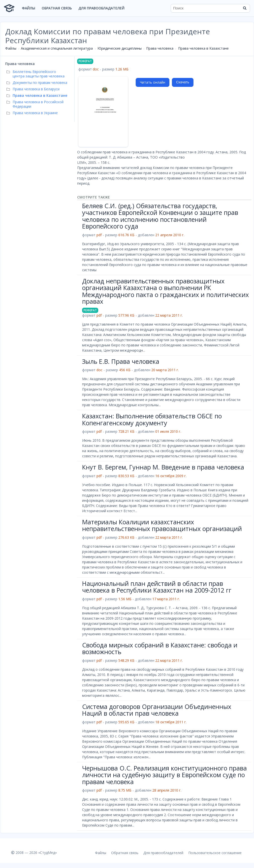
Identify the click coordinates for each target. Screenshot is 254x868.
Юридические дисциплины (120, 48)
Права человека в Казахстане (203, 48)
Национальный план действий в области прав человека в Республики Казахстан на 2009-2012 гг (157, 587)
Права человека (160, 48)
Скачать (183, 82)
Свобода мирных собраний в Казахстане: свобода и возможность (160, 648)
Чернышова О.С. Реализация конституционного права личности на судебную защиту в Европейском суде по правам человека (164, 775)
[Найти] (245, 8)
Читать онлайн (153, 82)
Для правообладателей (101, 8)
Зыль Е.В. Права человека (121, 361)
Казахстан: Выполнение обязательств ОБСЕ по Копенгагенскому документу (152, 419)
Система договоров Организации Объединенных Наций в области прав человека (157, 710)
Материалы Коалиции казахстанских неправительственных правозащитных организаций (162, 525)
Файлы (29, 8)
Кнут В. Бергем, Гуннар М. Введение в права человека (163, 467)
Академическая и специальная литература (57, 48)
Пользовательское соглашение (215, 853)
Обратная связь (57, 8)
